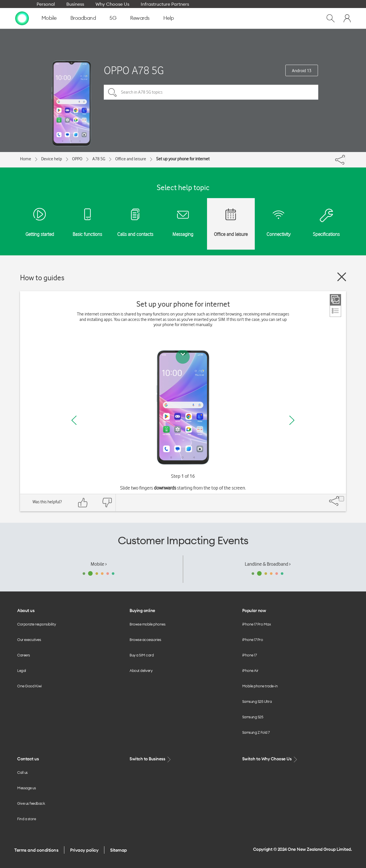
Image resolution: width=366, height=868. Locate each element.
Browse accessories (145, 640)
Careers (24, 655)
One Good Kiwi (29, 686)
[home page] (22, 18)
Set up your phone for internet (183, 159)
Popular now (254, 610)
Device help (52, 159)
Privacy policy (84, 850)
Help (169, 18)
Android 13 (302, 71)
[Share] (345, 158)
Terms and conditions (36, 850)
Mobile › (99, 564)
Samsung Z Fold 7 (256, 732)
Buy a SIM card (142, 655)
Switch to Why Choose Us (270, 759)
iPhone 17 (249, 655)
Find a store (26, 819)
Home (26, 159)
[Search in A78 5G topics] (211, 92)
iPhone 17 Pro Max (257, 624)
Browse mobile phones (147, 624)
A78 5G (99, 159)
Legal (22, 670)
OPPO (77, 159)
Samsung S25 (253, 717)
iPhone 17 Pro (253, 640)
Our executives (29, 640)
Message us (26, 788)
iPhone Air (250, 670)
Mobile (49, 18)
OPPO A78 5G (134, 70)
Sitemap (119, 850)
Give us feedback (31, 803)
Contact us (28, 759)
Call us (22, 772)
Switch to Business (151, 759)
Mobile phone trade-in (260, 686)
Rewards (140, 18)
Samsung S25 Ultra (257, 701)
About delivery (141, 670)
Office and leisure (131, 159)
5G (113, 18)
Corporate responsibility (36, 624)
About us (26, 610)
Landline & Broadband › (268, 564)
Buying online (142, 610)
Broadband (83, 18)
